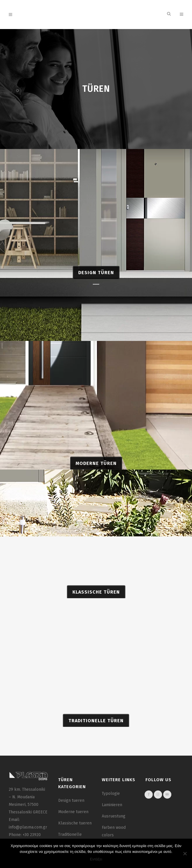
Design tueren (71, 800)
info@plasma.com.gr (28, 827)
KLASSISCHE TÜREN (96, 595)
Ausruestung (114, 816)
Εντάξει (96, 859)
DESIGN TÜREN (96, 284)
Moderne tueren (73, 812)
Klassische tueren (75, 823)
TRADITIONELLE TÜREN (96, 724)
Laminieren (112, 805)
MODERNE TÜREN (96, 467)
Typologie (111, 794)
